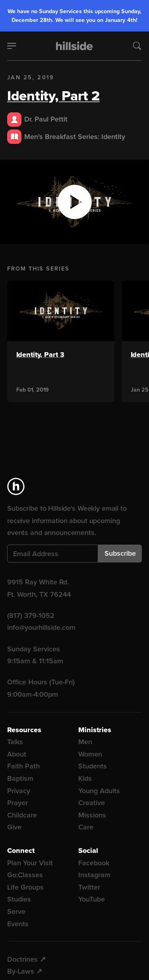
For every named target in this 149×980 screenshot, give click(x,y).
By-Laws (21, 971)
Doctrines (22, 959)
